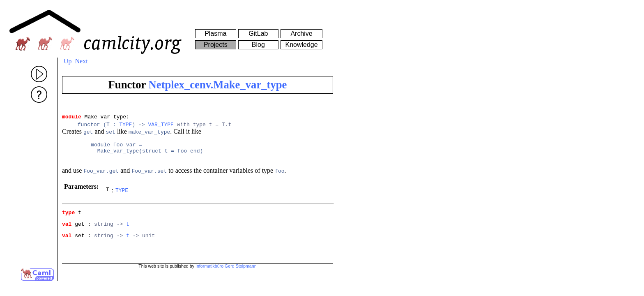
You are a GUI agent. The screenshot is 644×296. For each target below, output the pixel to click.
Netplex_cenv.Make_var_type (218, 85)
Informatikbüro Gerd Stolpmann (226, 272)
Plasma (215, 34)
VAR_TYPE (161, 127)
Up (68, 61)
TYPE (125, 127)
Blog (258, 45)
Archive (301, 34)
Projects (216, 45)
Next (82, 61)
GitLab (258, 34)
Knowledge (301, 45)
